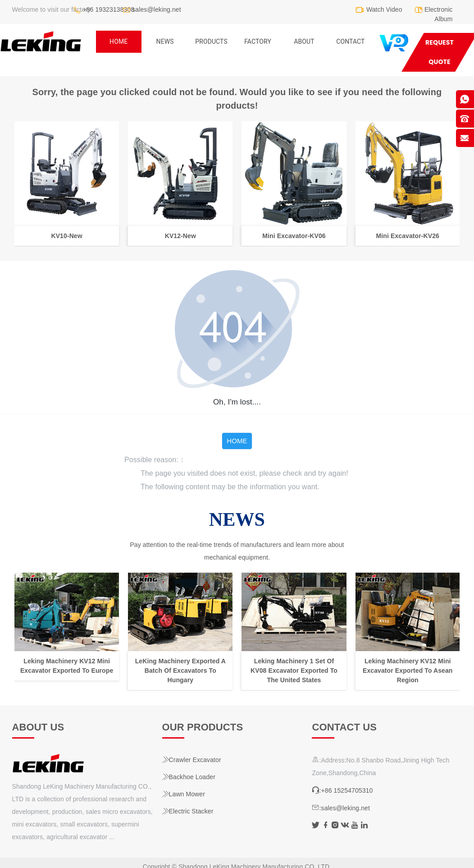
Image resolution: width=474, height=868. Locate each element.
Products (211, 41)
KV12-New (180, 235)
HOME (237, 441)
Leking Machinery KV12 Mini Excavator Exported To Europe (66, 666)
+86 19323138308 (108, 9)
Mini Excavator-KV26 (407, 235)
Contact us (344, 727)
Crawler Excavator (192, 760)
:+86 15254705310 (342, 790)
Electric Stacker (188, 811)
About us (38, 727)
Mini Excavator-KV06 (294, 235)
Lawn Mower (184, 794)
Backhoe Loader (189, 777)
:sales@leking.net (341, 808)
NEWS (165, 41)
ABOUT (304, 41)
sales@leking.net (156, 9)
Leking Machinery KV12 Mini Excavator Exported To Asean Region (408, 671)
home (118, 41)
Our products (203, 727)
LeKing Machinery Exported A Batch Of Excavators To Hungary (180, 671)
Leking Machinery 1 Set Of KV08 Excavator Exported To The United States (294, 671)
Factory (258, 41)
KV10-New (66, 235)
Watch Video (384, 9)
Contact (350, 41)
